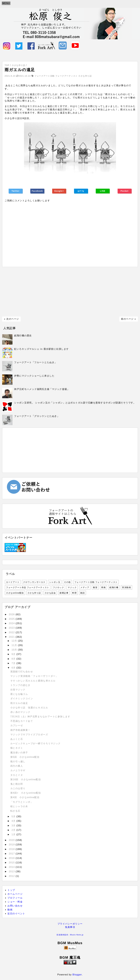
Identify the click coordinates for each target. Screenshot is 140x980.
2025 (12, 619)
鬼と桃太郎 (17, 784)
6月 (14, 668)
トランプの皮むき (20, 685)
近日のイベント (16, 914)
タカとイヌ (17, 775)
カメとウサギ (18, 770)
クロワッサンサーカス (34, 582)
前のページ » (129, 319)
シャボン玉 (55, 582)
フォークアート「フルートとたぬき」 (36, 362)
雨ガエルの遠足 (19, 703)
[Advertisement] (70, 292)
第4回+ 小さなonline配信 (27, 793)
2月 (14, 830)
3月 (14, 826)
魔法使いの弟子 (19, 753)
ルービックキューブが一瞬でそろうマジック (36, 743)
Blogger (77, 975)
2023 (12, 628)
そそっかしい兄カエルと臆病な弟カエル (33, 681)
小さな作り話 (34, 593)
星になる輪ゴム (19, 694)
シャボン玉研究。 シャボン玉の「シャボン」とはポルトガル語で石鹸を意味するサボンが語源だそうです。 (75, 403)
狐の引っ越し (18, 761)
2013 (12, 871)
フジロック (59, 587)
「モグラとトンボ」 (22, 802)
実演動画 (126, 587)
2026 (12, 614)
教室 (95, 587)
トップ (11, 890)
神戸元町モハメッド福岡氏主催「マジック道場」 (42, 389)
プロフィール (15, 898)
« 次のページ (11, 319)
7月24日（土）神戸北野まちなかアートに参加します (40, 717)
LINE (103, 191)
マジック (72, 587)
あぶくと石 (17, 739)
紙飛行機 (114, 587)
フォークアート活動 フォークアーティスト (96, 582)
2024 (12, 623)
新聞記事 (64, 593)
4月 (14, 821)
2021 (12, 637)
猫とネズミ (17, 748)
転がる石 (15, 811)
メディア (85, 587)
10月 (15, 650)
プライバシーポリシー (70, 924)
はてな (81, 191)
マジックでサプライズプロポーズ (29, 735)
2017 (12, 854)
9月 (14, 654)
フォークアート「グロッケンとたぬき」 (37, 416)
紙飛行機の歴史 (23, 336)
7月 (14, 663)
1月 (14, 834)
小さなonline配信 (15, 593)
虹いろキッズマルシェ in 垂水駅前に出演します (41, 349)
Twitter (15, 191)
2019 (12, 845)
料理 (74, 593)
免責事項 (70, 927)
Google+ (59, 191)
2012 (12, 876)
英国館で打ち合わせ (22, 672)
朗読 (83, 593)
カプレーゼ (17, 725)
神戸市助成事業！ (20, 730)
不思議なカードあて (22, 721)
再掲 (103, 587)
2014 (12, 867)
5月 (14, 816)
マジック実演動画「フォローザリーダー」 (34, 676)
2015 (12, 863)
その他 (67, 582)
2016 (12, 858)
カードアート (13, 582)
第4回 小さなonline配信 (25, 797)
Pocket (125, 191)
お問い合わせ (15, 906)
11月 (15, 645)
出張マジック (18, 690)
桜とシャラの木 (19, 806)
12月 (15, 641)
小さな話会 (50, 593)
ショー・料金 (15, 902)
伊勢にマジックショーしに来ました (34, 376)
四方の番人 (17, 766)
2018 (12, 849)
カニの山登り (18, 788)
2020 (12, 840)
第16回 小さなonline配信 (26, 779)
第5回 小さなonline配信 (25, 757)
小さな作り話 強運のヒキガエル (29, 708)
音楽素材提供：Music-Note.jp (70, 935)
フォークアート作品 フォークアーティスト (28, 587)
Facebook (37, 191)
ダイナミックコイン (22, 699)
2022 (12, 632)
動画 (10, 910)
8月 (14, 659)
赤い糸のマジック (20, 712)
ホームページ (15, 894)
